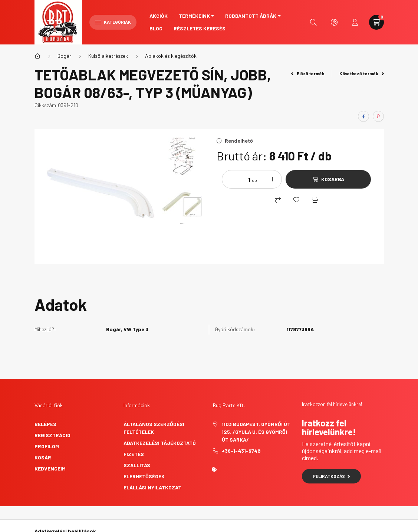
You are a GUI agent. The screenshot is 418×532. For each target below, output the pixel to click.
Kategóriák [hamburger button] (113, 22)
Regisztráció (52, 435)
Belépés (45, 424)
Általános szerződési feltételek (154, 428)
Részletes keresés (200, 28)
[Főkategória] (37, 56)
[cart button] (376, 22)
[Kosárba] (328, 179)
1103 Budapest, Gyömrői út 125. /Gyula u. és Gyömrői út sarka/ (256, 432)
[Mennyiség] (244, 179)
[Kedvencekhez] (296, 200)
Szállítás (137, 465)
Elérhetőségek (144, 476)
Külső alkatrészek (108, 56)
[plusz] (272, 179)
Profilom (47, 446)
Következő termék (362, 73)
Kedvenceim (50, 468)
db (254, 180)
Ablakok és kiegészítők (171, 56)
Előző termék (308, 73)
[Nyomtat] (315, 200)
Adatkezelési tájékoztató (160, 443)
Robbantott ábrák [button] (251, 16)
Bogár (64, 56)
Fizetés (134, 454)
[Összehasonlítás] (278, 200)
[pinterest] (378, 116)
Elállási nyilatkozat (152, 487)
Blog (156, 28)
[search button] (313, 22)
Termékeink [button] (194, 16)
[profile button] (355, 22)
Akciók (159, 16)
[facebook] (363, 116)
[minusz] (231, 179)
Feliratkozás (331, 476)
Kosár (43, 457)
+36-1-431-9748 (241, 451)
